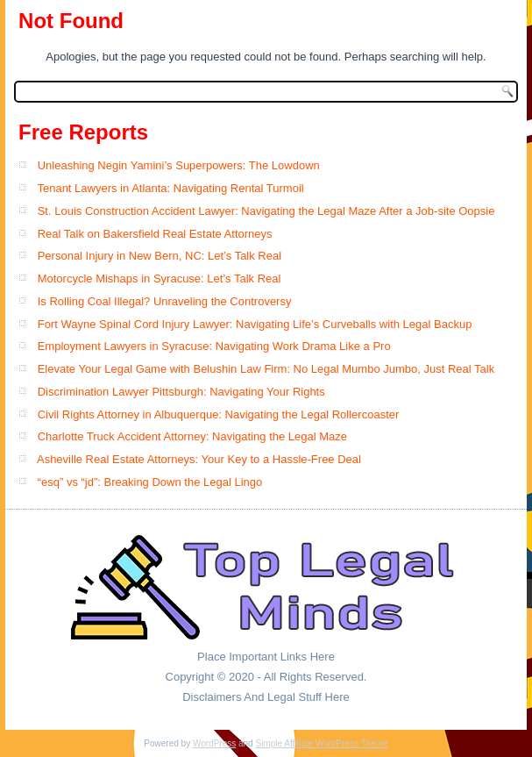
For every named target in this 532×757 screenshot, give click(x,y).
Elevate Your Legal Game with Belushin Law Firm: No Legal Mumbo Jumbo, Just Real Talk (266, 369)
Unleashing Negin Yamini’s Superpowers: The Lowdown (179, 165)
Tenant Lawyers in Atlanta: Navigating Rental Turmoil (170, 188)
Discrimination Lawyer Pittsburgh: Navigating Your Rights (181, 392)
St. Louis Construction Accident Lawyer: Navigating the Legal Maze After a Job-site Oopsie (266, 211)
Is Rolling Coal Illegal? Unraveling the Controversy (165, 301)
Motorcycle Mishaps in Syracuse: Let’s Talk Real (160, 279)
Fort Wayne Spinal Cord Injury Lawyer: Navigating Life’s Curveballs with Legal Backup (255, 324)
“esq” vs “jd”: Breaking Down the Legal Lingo (150, 482)
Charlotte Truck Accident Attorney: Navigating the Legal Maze (192, 436)
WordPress (214, 743)
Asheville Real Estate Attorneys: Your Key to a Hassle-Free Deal (199, 459)
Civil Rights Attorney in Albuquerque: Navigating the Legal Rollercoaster (219, 414)
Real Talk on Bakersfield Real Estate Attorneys (155, 234)
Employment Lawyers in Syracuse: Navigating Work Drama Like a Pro (214, 346)
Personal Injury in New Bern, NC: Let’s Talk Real (160, 256)
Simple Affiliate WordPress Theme (321, 743)
